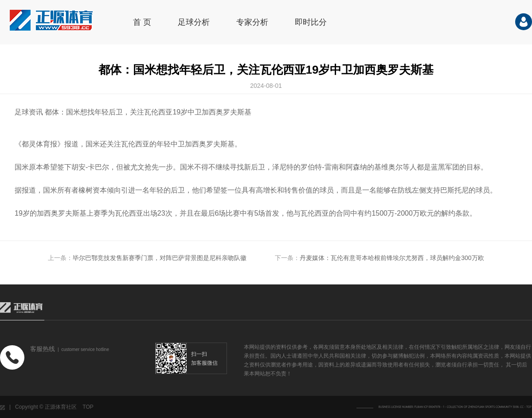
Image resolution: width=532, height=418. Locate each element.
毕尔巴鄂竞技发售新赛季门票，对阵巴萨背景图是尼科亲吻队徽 (160, 258)
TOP (88, 407)
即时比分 (311, 22)
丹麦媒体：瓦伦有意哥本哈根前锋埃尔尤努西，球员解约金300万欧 (392, 258)
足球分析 (194, 22)
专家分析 (252, 22)
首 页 (142, 22)
